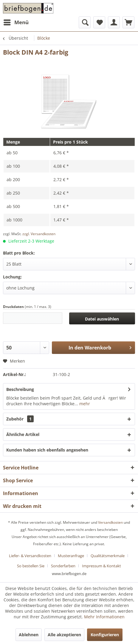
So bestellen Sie (31, 566)
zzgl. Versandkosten (39, 234)
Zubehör (20, 419)
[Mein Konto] (114, 22)
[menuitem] (16, 22)
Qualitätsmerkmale (108, 556)
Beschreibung (20, 389)
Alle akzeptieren (64, 635)
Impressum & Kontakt (101, 566)
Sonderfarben (63, 566)
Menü (16, 22)
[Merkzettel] (99, 22)
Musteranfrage (71, 556)
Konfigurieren (105, 635)
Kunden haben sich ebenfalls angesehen (47, 450)
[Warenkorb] (128, 22)
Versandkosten (110, 522)
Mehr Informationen (104, 617)
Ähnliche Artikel (23, 434)
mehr (84, 404)
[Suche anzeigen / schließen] (85, 22)
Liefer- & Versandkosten (30, 556)
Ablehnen (29, 635)
